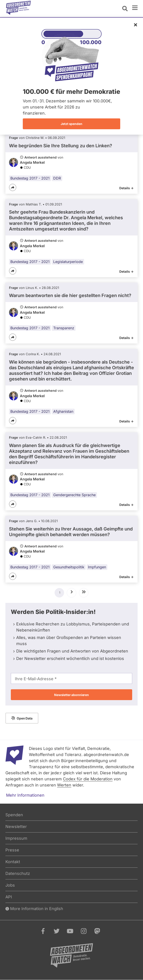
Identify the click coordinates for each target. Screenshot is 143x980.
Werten (64, 785)
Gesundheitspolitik (69, 567)
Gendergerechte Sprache (74, 495)
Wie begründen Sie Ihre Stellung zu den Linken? (61, 146)
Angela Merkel (32, 162)
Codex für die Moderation (88, 779)
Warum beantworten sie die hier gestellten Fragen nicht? (70, 295)
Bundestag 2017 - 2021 (30, 178)
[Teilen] (13, 187)
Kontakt (13, 862)
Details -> (126, 188)
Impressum (16, 838)
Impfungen (97, 567)
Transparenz (64, 328)
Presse (12, 850)
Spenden (14, 815)
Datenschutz (18, 873)
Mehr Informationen (25, 795)
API (9, 897)
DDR (57, 178)
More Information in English (34, 909)
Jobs (10, 885)
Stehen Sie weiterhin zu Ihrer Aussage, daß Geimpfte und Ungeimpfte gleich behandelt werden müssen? (71, 532)
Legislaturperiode (68, 262)
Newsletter (16, 827)
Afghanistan (63, 411)
